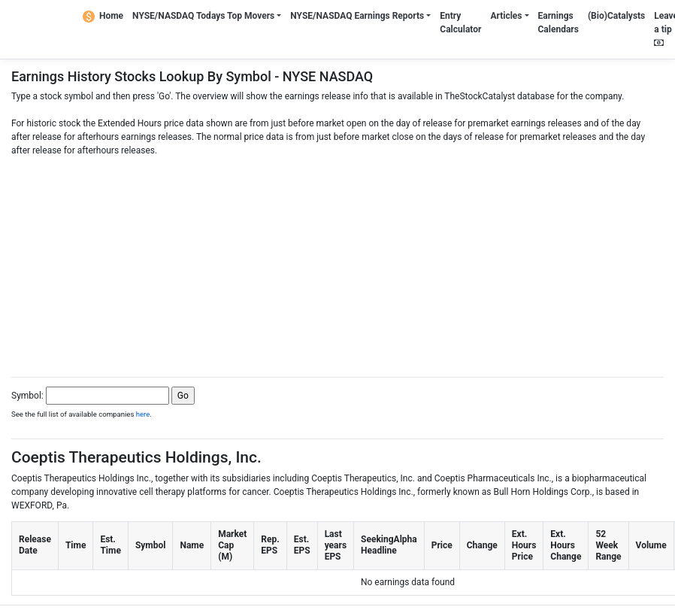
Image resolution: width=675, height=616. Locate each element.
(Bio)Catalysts (616, 16)
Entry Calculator (460, 23)
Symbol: (27, 396)
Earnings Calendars (558, 23)
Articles (506, 16)
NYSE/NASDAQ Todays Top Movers (203, 16)
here (143, 414)
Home (103, 16)
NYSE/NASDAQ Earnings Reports (357, 16)
